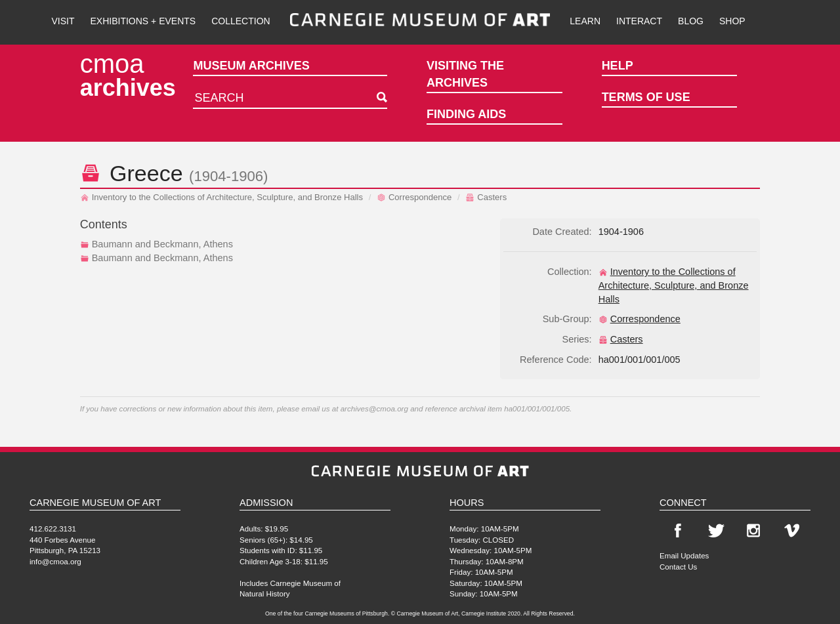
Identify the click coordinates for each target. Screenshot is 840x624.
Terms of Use (646, 97)
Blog (691, 21)
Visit (63, 21)
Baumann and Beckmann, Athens (157, 244)
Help (618, 66)
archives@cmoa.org (374, 408)
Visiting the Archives (465, 74)
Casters (486, 197)
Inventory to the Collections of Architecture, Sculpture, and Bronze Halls (221, 197)
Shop (732, 21)
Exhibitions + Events (143, 21)
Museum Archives (251, 66)
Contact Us (678, 567)
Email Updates (684, 555)
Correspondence (414, 197)
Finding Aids (466, 114)
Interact (639, 21)
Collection (241, 21)
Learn (585, 21)
